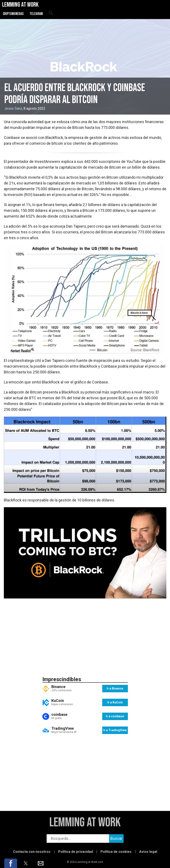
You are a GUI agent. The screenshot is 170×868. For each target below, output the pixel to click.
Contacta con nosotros (32, 852)
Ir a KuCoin (115, 702)
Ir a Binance (115, 688)
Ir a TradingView (115, 730)
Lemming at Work (85, 823)
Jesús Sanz (13, 108)
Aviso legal (148, 852)
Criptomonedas (13, 14)
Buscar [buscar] (116, 838)
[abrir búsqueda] (51, 13)
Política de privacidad (75, 852)
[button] (11, 863)
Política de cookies (116, 852)
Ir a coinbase (115, 716)
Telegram (36, 14)
